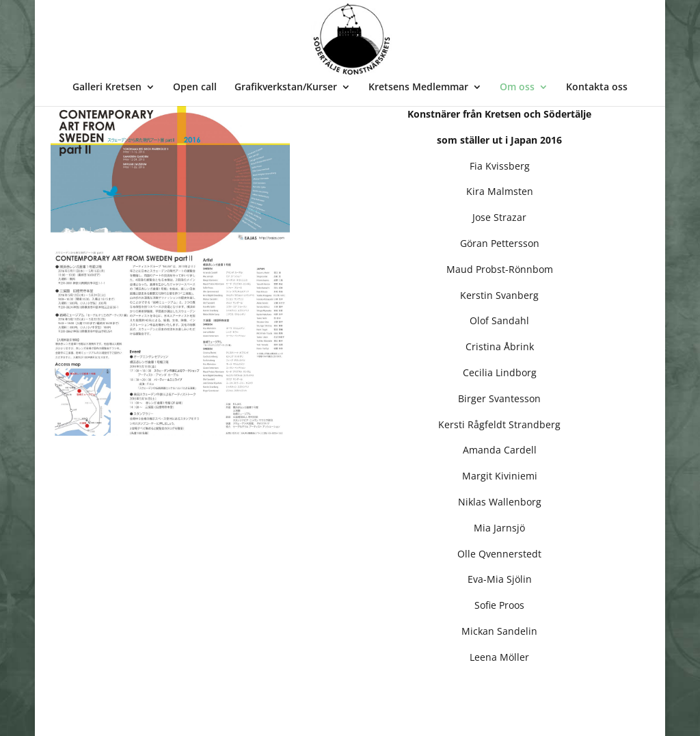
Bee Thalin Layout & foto (151, 717)
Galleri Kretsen (107, 88)
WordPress (256, 717)
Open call (195, 88)
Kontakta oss (597, 88)
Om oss (517, 88)
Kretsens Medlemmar (418, 88)
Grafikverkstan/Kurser (286, 88)
